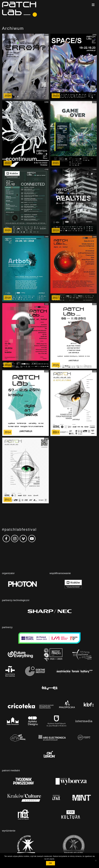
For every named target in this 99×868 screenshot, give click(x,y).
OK (50, 863)
